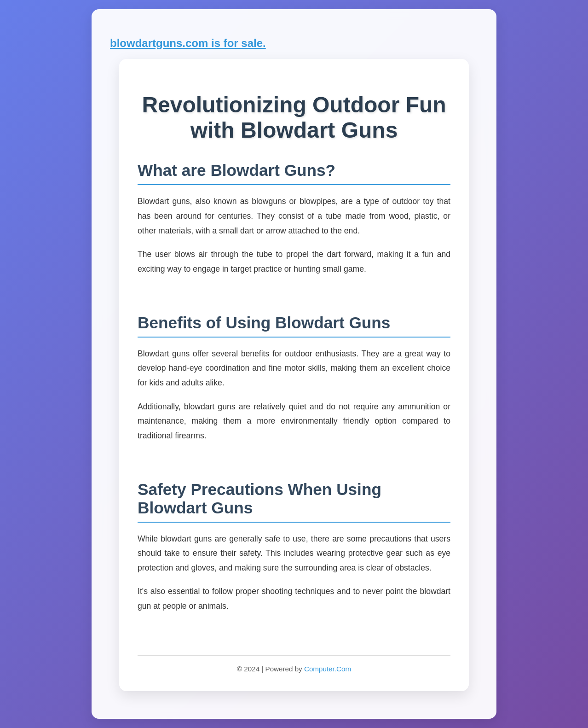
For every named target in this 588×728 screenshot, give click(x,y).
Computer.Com (328, 669)
